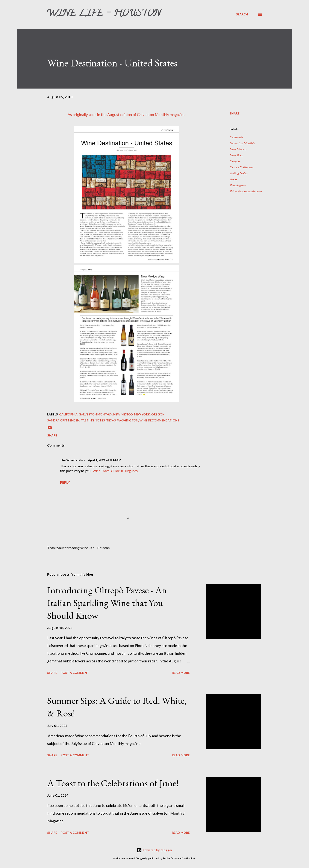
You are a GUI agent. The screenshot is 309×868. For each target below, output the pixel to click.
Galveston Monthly (153, 114)
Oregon (235, 161)
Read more (181, 673)
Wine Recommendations (246, 191)
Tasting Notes (239, 173)
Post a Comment (75, 673)
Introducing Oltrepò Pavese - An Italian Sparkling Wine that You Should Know (107, 603)
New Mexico (238, 149)
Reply (65, 482)
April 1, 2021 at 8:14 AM (105, 460)
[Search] (242, 14)
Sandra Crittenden (242, 167)
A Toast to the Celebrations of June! (113, 783)
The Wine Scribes (72, 460)
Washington (238, 185)
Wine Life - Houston (103, 14)
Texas (233, 179)
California (236, 137)
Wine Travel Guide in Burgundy (115, 471)
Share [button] (235, 113)
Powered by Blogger (154, 850)
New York (236, 155)
